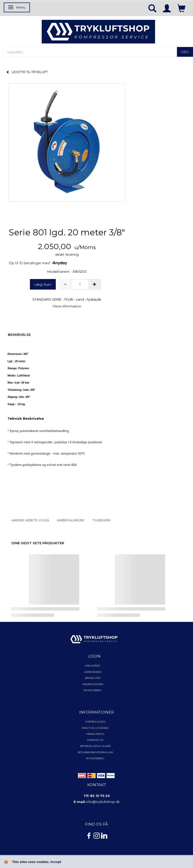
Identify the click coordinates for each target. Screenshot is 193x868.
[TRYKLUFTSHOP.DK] (99, 31)
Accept (56, 862)
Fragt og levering (95, 728)
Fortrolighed (95, 722)
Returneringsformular (95, 752)
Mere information (67, 306)
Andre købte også (30, 520)
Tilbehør (101, 520)
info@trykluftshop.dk (103, 802)
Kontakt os (95, 740)
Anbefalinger (71, 520)
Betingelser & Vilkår (95, 746)
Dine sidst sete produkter (38, 543)
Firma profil (95, 734)
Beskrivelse (19, 335)
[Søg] (185, 52)
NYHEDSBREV (95, 758)
